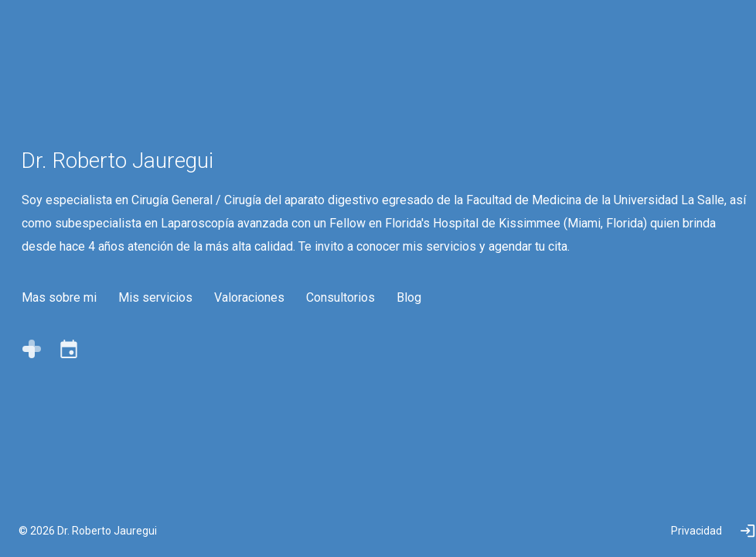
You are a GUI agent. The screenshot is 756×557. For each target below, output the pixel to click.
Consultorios (348, 359)
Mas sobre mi (67, 359)
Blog (417, 359)
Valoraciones (257, 359)
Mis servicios (163, 359)
